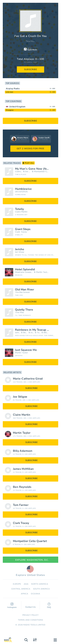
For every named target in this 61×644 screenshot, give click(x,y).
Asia (26, 584)
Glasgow (10, 110)
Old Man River (25, 290)
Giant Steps (23, 229)
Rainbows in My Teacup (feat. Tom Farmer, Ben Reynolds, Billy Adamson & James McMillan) (36, 330)
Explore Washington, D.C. (30, 560)
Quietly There (24, 310)
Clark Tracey (21, 232)
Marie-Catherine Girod (28, 379)
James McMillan (18, 333)
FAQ (49, 606)
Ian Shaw (20, 252)
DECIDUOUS (21, 192)
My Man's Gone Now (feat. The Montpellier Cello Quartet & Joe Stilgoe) (36, 169)
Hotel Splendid (25, 269)
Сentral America (21, 589)
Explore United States (30, 571)
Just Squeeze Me (26, 350)
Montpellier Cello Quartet (41, 172)
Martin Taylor (42, 272)
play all (28, 163)
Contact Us (30, 606)
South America (42, 589)
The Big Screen (22, 292)
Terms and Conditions (31, 620)
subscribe (31, 69)
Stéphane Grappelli (24, 272)
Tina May (30, 41)
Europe (17, 584)
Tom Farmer (39, 333)
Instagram (12, 606)
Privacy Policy (31, 615)
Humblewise (23, 189)
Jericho (20, 249)
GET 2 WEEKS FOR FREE (30, 149)
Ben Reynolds (26, 333)
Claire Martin (19, 172)
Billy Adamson (46, 333)
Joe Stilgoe (28, 172)
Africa (25, 594)
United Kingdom (17, 107)
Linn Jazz (9, 92)
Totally (19, 209)
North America (40, 584)
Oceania (35, 594)
